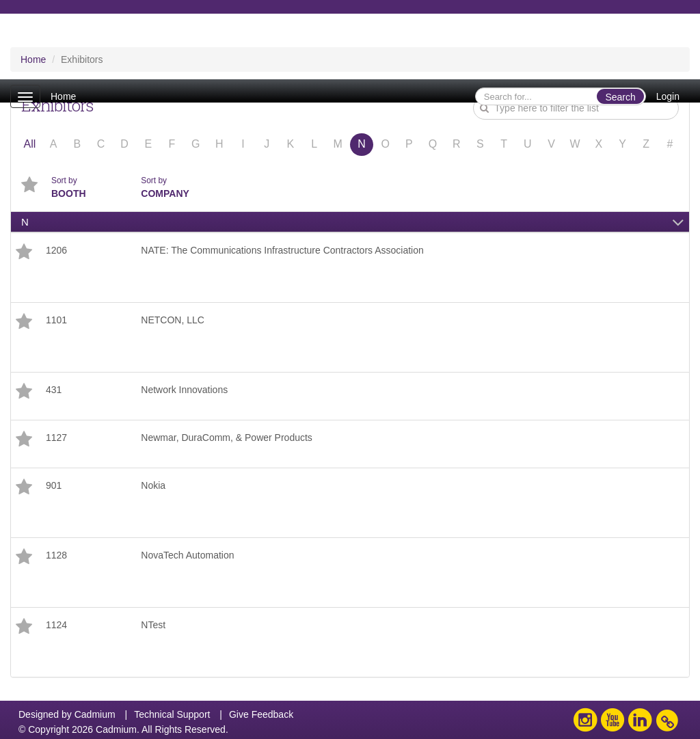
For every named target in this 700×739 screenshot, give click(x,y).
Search (620, 97)
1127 (56, 438)
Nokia (153, 485)
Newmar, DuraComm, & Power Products (227, 438)
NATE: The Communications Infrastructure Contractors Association (282, 250)
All (29, 144)
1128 (56, 555)
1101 (56, 320)
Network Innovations (184, 390)
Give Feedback (261, 714)
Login (668, 96)
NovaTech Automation (187, 555)
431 (54, 390)
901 (54, 485)
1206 (56, 250)
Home (63, 96)
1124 (56, 625)
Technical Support (172, 714)
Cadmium (95, 714)
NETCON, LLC (173, 320)
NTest (153, 625)
